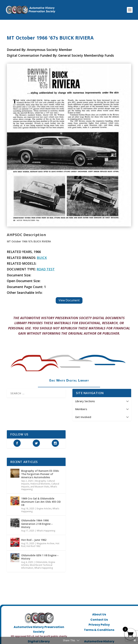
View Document (69, 300)
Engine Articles (44, 509)
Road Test (46, 269)
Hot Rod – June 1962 (34, 540)
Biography (41, 481)
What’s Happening (46, 531)
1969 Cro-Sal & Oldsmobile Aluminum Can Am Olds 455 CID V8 (41, 502)
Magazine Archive (46, 543)
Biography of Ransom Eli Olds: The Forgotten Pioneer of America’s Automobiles (40, 474)
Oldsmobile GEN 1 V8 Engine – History (40, 557)
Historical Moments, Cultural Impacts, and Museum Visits (40, 485)
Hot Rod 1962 (33, 546)
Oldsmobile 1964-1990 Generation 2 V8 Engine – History (37, 524)
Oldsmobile (41, 562)
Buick (42, 258)
